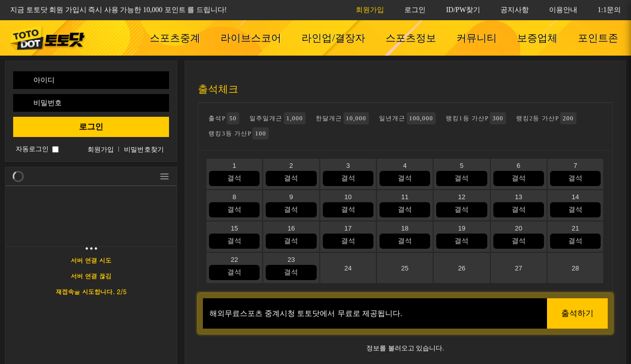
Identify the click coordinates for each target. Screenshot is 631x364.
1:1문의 (609, 10)
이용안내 (563, 10)
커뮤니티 (477, 38)
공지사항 (515, 10)
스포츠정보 (411, 38)
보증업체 (537, 38)
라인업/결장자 (333, 38)
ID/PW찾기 (463, 10)
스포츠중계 (175, 38)
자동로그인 (32, 149)
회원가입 (370, 10)
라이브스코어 (251, 38)
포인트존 (598, 38)
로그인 (415, 10)
